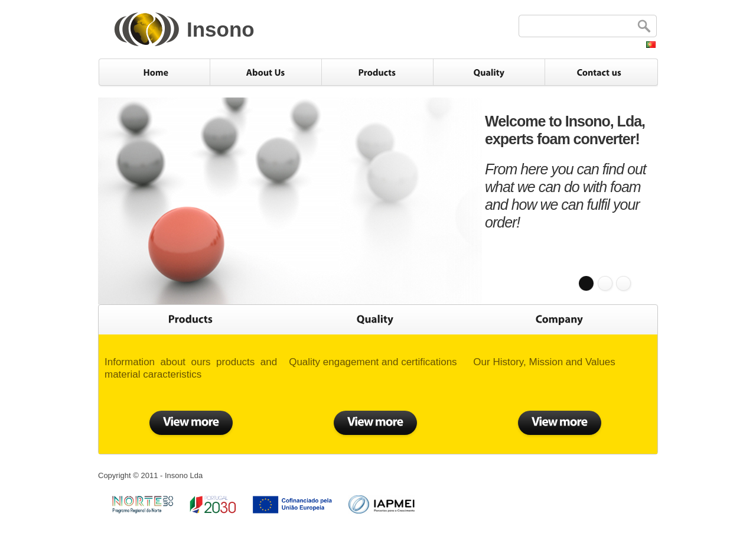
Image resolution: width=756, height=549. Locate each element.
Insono (221, 29)
